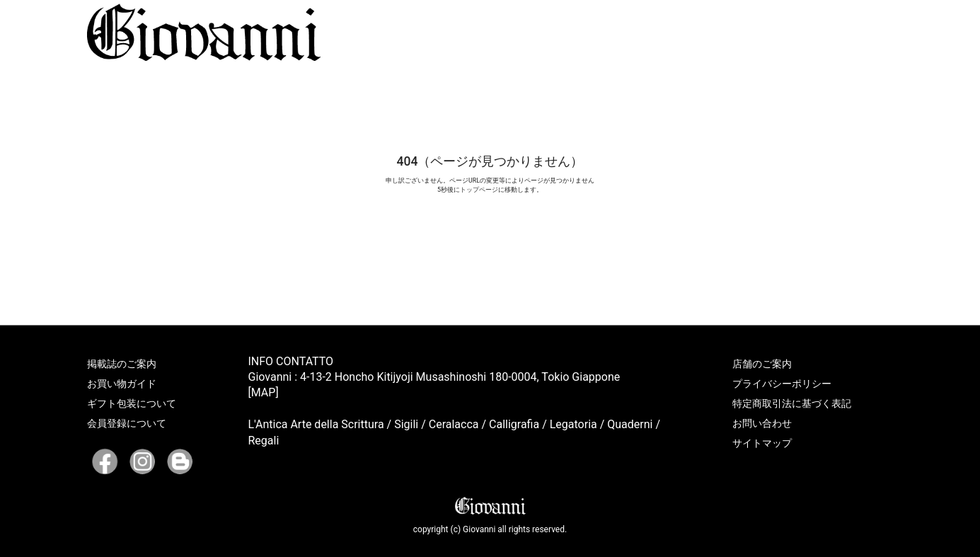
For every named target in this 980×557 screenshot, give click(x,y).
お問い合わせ (762, 423)
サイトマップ (762, 443)
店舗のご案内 (762, 364)
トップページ (479, 190)
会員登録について (127, 423)
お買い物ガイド (122, 384)
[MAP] (264, 392)
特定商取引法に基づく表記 (792, 403)
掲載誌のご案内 (122, 364)
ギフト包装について (132, 403)
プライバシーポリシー (782, 384)
